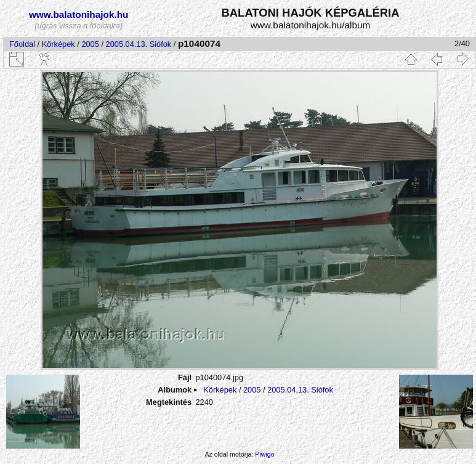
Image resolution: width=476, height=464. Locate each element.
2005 (90, 44)
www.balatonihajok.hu (79, 14)
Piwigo (264, 454)
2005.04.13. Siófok (139, 44)
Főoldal (22, 44)
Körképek (58, 44)
